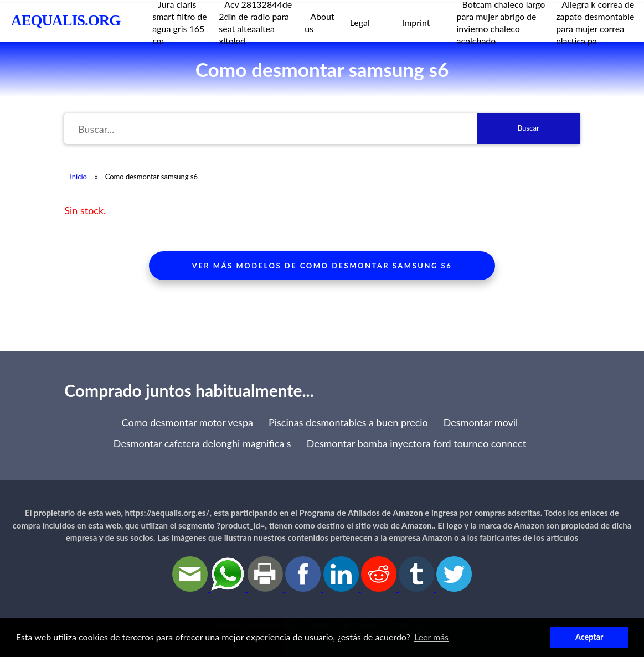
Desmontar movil (481, 422)
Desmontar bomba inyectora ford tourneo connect (417, 443)
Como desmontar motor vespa (187, 422)
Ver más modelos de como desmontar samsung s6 (322, 266)
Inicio (78, 177)
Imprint (416, 22)
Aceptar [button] (589, 637)
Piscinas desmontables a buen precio (348, 422)
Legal (360, 22)
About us (320, 22)
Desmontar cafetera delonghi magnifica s (202, 443)
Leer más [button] (431, 637)
